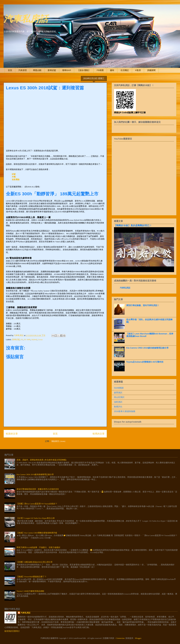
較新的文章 (12, 434)
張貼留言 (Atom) (58, 441)
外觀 (14, 177)
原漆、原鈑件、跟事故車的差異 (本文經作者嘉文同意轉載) (42, 460)
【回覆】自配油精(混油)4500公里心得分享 (35, 562)
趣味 (112, 70)
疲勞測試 (118, 393)
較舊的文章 (99, 434)
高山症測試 (119, 397)
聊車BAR (67, 70)
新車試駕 (52, 70)
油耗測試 (118, 402)
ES (22, 339)
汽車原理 (22, 70)
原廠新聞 (151, 70)
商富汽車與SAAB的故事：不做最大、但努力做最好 (38, 547)
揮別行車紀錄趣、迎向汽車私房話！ (143, 305)
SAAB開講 (119, 388)
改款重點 (16, 179)
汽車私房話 (26, 18)
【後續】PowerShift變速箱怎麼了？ (32, 577)
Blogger (138, 638)
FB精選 (100, 70)
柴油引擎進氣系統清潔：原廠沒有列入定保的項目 (38, 489)
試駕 (14, 174)
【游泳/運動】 (84, 70)
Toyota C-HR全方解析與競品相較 (30, 591)
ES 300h (27, 339)
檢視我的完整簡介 (12, 631)
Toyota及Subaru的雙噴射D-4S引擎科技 (145, 362)
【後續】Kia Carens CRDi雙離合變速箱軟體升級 (37, 533)
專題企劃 (37, 70)
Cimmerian (120, 638)
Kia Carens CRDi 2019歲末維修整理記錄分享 (147, 348)
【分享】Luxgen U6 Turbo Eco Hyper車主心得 (36, 518)
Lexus (40, 339)
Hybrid (34, 339)
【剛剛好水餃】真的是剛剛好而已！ (133, 225)
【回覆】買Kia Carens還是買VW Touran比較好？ (37, 504)
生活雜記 (125, 70)
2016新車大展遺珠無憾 (125, 411)
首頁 (10, 70)
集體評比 (118, 407)
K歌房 (138, 70)
